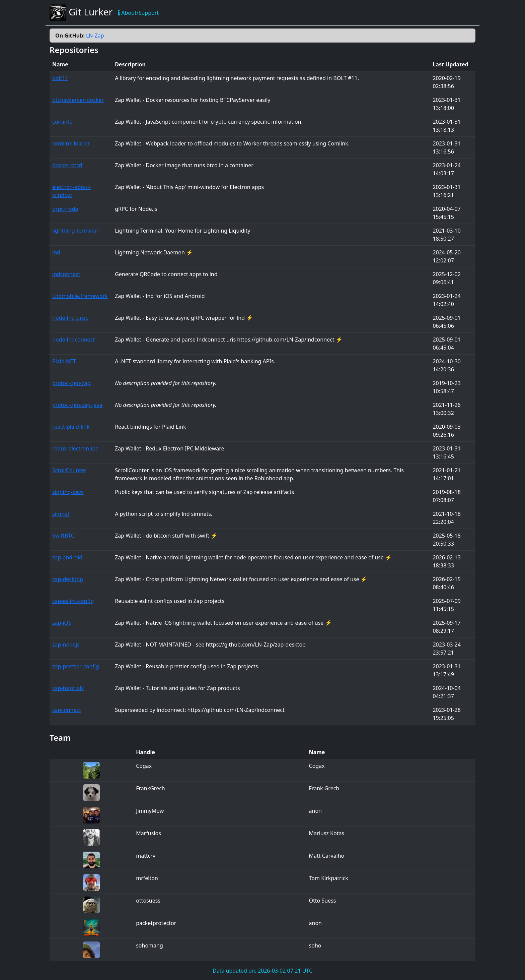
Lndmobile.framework (80, 296)
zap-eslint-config (73, 601)
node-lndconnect (73, 340)
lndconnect (66, 274)
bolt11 (60, 78)
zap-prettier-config (76, 666)
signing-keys (68, 492)
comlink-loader (71, 143)
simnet (61, 514)
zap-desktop (68, 579)
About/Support (138, 13)
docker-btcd (67, 165)
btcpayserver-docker (78, 100)
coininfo (62, 122)
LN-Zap (95, 36)
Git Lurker (81, 13)
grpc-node (65, 209)
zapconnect (67, 710)
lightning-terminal (75, 231)
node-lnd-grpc (70, 318)
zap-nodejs (66, 645)
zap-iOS (62, 623)
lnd (56, 252)
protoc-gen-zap (71, 383)
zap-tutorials (68, 688)
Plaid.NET (64, 361)
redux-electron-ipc (75, 448)
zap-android (67, 557)
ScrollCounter (69, 470)
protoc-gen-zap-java (77, 405)
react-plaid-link (71, 427)
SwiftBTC (63, 536)
